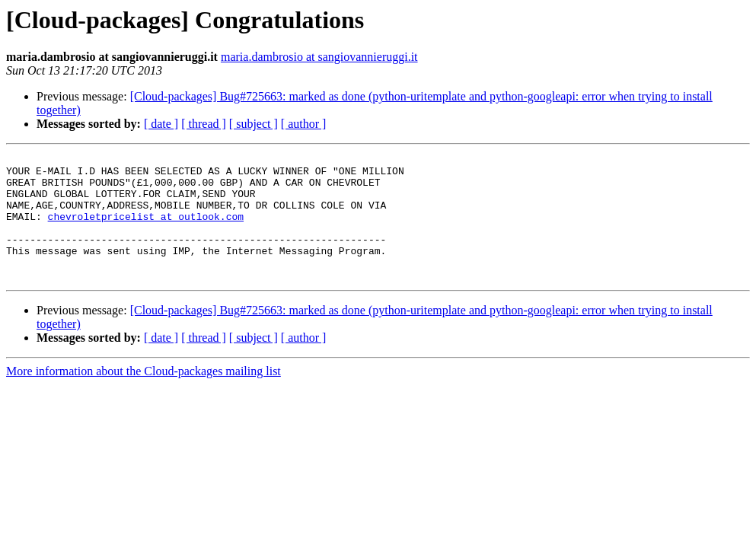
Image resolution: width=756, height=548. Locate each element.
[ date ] (161, 124)
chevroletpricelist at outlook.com (146, 230)
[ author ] (304, 124)
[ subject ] (254, 124)
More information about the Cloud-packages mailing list (144, 396)
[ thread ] (204, 124)
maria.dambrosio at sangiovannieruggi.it (319, 57)
